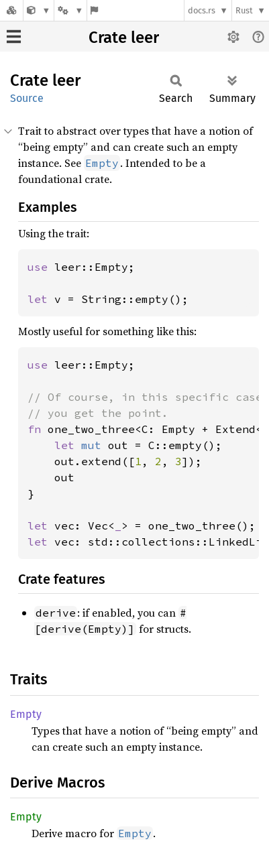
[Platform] (70, 10)
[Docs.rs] (11, 10)
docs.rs (202, 10)
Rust (244, 10)
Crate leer (124, 38)
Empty (26, 714)
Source (27, 98)
